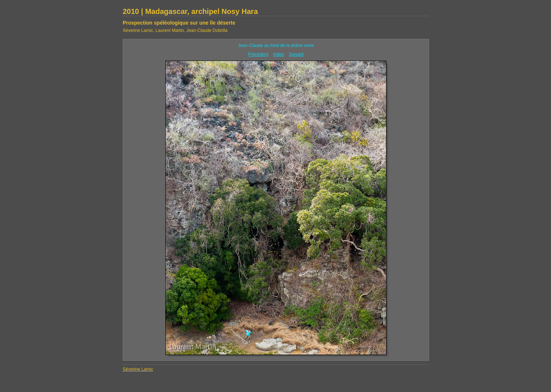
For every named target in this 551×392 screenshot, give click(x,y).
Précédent (258, 54)
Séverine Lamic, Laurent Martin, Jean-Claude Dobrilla (175, 30)
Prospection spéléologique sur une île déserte (179, 23)
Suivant (296, 54)
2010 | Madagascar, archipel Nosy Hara (190, 11)
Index (279, 54)
